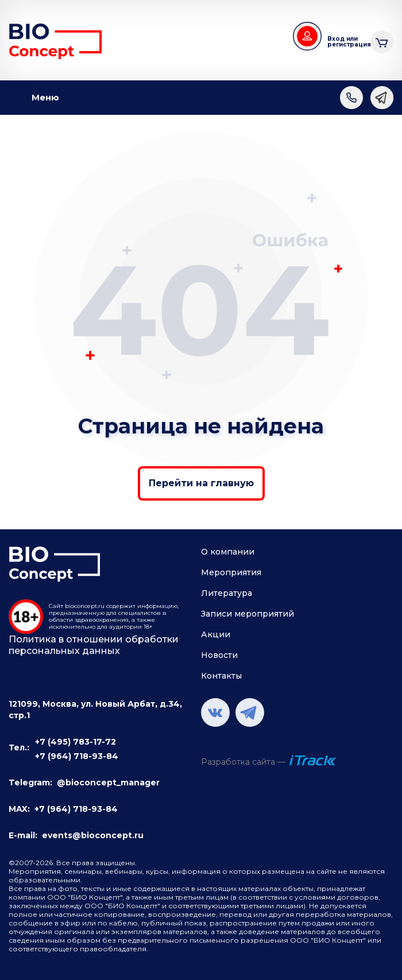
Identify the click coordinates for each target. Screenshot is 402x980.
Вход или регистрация (345, 42)
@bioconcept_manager (108, 783)
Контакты (221, 676)
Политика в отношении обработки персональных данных (94, 645)
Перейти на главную (201, 483)
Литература (227, 593)
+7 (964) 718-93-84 (77, 756)
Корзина (382, 40)
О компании (228, 552)
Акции (216, 634)
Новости (219, 655)
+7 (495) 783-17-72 (76, 742)
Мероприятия (231, 572)
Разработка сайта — (243, 762)
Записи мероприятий (248, 614)
